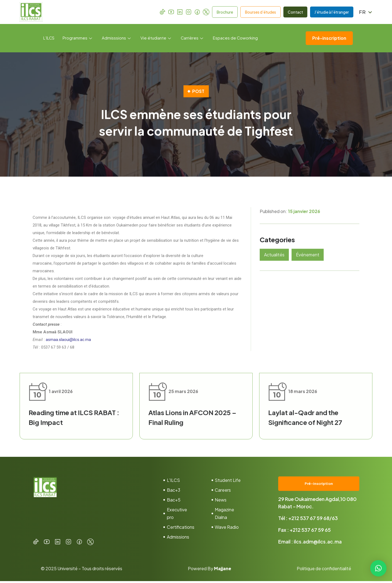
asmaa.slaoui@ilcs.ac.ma (68, 340)
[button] (378, 568)
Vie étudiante (156, 38)
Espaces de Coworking (236, 38)
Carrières (192, 38)
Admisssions (117, 38)
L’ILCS (49, 38)
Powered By (209, 570)
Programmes (78, 38)
